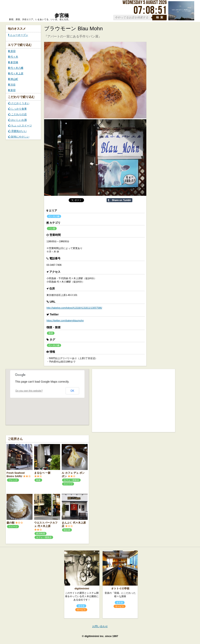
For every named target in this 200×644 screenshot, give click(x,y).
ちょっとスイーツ (20, 126)
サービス (81, 610)
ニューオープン (18, 35)
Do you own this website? (29, 391)
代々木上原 (16, 73)
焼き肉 (67, 530)
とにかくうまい (19, 103)
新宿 (12, 90)
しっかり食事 (17, 109)
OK (72, 391)
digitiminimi (82, 588)
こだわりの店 (17, 114)
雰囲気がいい (17, 131)
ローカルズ (39, 11)
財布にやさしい (19, 137)
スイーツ (68, 484)
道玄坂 (81, 606)
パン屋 (52, 228)
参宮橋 (13, 62)
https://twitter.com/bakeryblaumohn (65, 321)
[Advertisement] (134, 400)
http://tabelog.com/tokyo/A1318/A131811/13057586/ (74, 308)
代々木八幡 (16, 68)
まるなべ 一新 (42, 473)
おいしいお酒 (17, 120)
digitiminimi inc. (94, 636)
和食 (38, 480)
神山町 (13, 79)
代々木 (13, 57)
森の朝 (10, 523)
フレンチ (13, 480)
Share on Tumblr (119, 200)
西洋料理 (41, 534)
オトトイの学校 (120, 588)
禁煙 (51, 333)
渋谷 (12, 85)
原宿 (12, 51)
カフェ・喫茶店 (71, 480)
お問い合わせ (100, 626)
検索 (160, 17)
